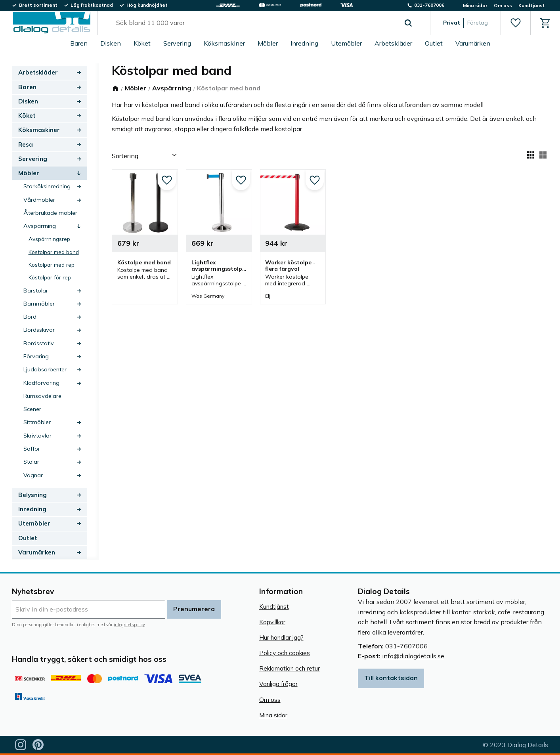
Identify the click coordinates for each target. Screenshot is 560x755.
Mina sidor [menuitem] (475, 5)
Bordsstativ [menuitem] (39, 343)
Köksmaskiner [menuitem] (224, 43)
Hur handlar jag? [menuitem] (281, 637)
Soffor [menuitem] (32, 449)
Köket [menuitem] (142, 43)
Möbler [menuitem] (268, 43)
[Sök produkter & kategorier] (255, 23)
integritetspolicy (129, 625)
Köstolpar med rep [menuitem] (52, 265)
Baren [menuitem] (79, 43)
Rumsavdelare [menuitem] (42, 396)
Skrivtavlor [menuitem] (37, 436)
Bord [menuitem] (30, 317)
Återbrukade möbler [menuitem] (50, 213)
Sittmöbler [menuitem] (37, 422)
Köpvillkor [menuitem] (272, 622)
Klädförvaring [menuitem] (41, 383)
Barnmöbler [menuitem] (39, 304)
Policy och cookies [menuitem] (285, 653)
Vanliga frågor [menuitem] (278, 684)
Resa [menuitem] (26, 144)
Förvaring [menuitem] (36, 356)
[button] (515, 23)
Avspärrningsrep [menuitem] (49, 239)
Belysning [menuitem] (32, 495)
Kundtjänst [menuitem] (532, 5)
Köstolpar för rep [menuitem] (50, 277)
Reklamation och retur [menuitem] (290, 668)
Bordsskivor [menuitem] (39, 330)
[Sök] (408, 23)
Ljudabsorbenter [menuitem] (45, 369)
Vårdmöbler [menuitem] (39, 200)
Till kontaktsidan (391, 678)
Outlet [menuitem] (434, 43)
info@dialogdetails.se (413, 656)
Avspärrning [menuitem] (40, 226)
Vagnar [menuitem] (33, 475)
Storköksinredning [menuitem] (47, 186)
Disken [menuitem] (111, 43)
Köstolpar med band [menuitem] (54, 252)
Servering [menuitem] (177, 43)
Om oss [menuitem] (503, 5)
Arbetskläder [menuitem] (393, 43)
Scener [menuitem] (32, 409)
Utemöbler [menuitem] (346, 43)
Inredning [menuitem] (304, 43)
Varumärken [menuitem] (473, 43)
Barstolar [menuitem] (36, 291)
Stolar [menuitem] (31, 462)
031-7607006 (406, 646)
